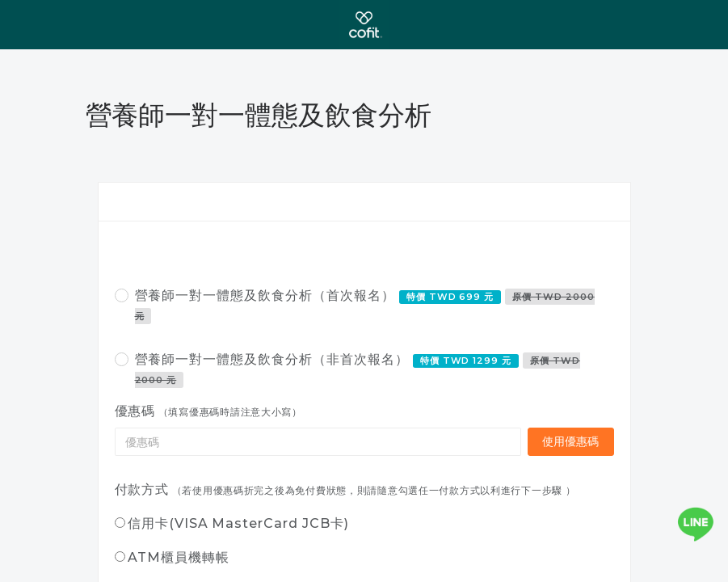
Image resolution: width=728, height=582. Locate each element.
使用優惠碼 (571, 441)
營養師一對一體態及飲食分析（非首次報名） (358, 370)
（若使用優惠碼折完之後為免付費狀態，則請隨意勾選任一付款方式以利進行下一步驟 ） (374, 490)
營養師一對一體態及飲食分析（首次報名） (365, 306)
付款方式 (142, 489)
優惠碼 (135, 411)
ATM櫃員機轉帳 (179, 557)
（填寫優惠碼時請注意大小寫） (230, 412)
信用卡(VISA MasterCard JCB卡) (238, 523)
